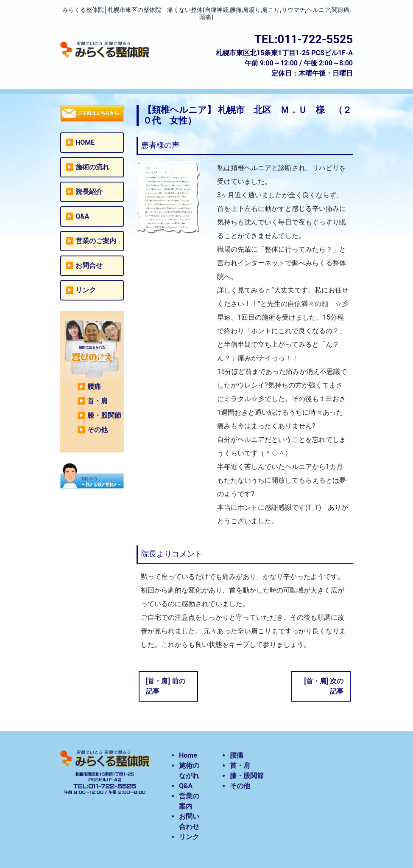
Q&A (82, 216)
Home (188, 755)
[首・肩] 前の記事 (166, 686)
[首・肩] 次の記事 (324, 686)
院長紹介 (89, 192)
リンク (86, 290)
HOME (85, 142)
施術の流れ (92, 167)
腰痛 (94, 386)
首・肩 (98, 401)
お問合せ (89, 265)
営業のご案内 (96, 241)
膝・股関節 (104, 415)
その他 (98, 430)
